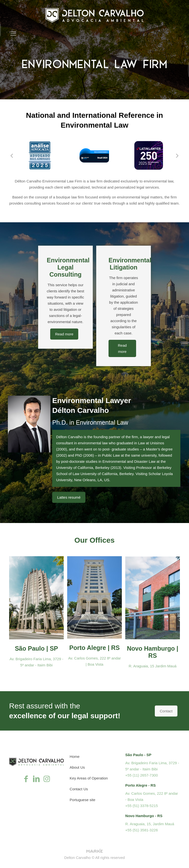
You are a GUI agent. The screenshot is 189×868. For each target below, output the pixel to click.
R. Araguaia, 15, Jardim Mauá (150, 824)
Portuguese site (82, 800)
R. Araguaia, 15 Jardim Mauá (153, 666)
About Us (77, 767)
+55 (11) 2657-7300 (142, 775)
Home (75, 756)
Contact (166, 711)
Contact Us (79, 789)
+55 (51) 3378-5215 (142, 806)
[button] (12, 155)
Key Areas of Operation (89, 778)
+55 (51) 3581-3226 (142, 830)
